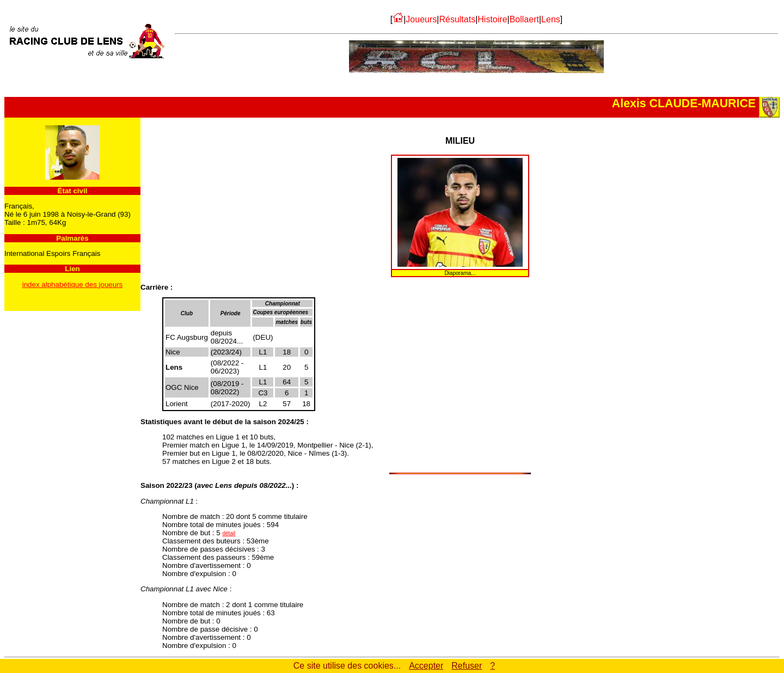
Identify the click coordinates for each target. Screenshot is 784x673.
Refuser (467, 666)
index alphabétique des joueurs (73, 285)
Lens (551, 19)
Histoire (492, 19)
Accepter (426, 666)
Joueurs (421, 19)
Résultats (457, 19)
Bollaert (524, 19)
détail (229, 533)
